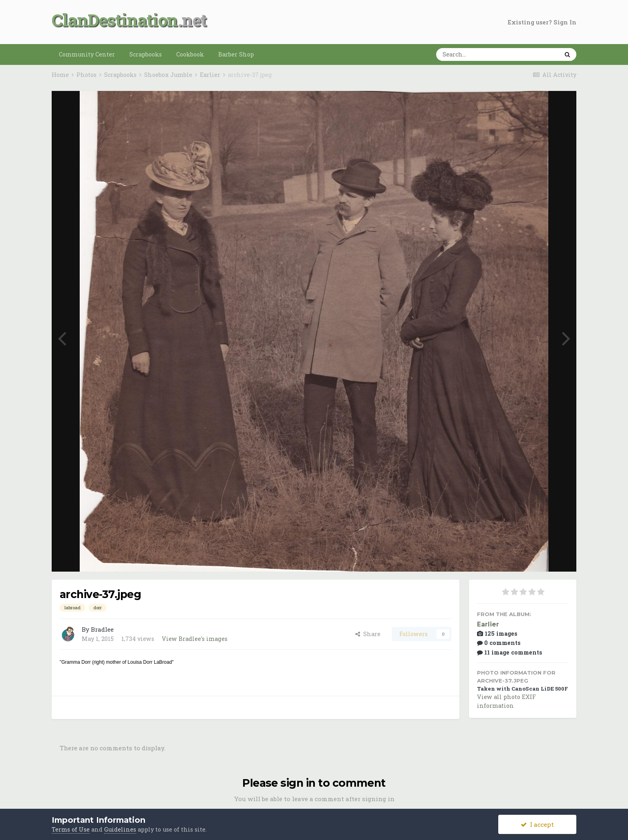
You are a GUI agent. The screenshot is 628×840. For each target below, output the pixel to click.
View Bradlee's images (195, 639)
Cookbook (190, 54)
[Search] (473, 54)
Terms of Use (71, 829)
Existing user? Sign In (542, 22)
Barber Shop (236, 54)
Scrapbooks (146, 54)
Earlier (488, 624)
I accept (537, 824)
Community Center (87, 54)
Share (368, 634)
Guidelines (120, 829)
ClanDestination (115, 20)
